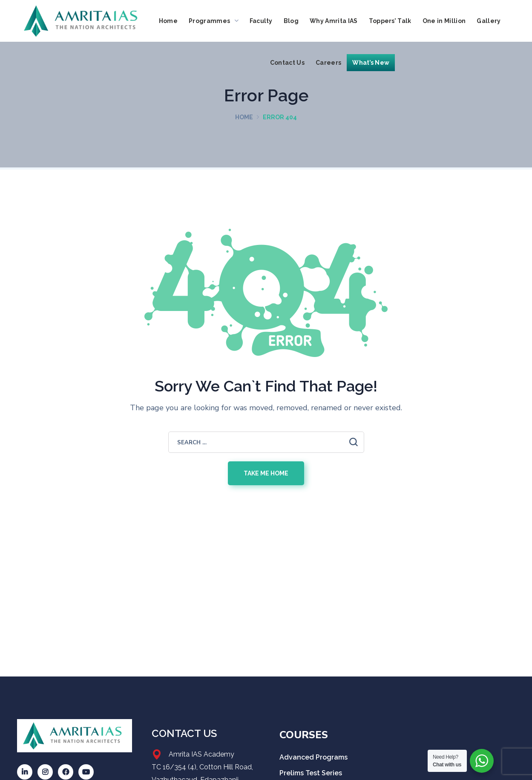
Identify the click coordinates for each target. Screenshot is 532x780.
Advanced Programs (313, 757)
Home (244, 117)
